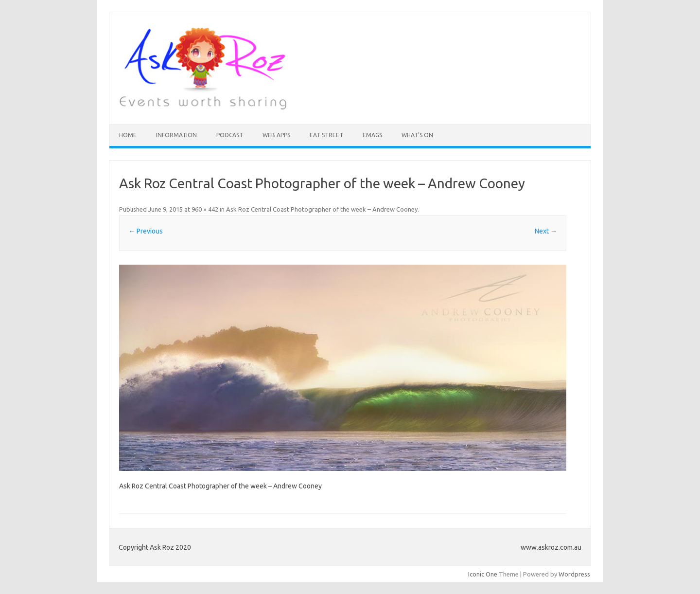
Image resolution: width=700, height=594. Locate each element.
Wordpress (574, 574)
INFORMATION (176, 135)
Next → (546, 231)
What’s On (417, 135)
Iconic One (483, 574)
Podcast (230, 135)
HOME (128, 135)
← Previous (146, 231)
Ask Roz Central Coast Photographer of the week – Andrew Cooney (322, 209)
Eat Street (326, 135)
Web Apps (276, 135)
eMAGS (372, 135)
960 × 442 (205, 209)
